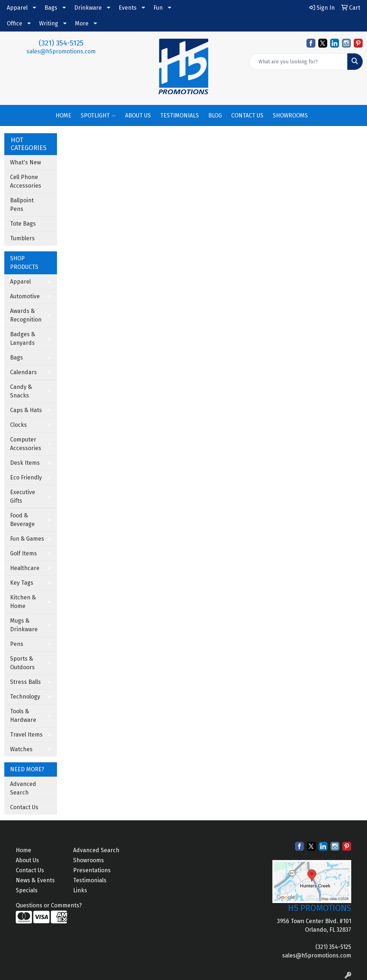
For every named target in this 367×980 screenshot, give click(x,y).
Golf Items (23, 553)
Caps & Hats (26, 410)
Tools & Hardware (23, 716)
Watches (21, 749)
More (82, 23)
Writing (49, 23)
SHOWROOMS (290, 115)
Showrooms (89, 860)
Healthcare (25, 568)
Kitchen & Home (23, 602)
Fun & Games (27, 539)
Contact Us (24, 807)
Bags (51, 8)
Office (15, 23)
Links (80, 890)
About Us (27, 860)
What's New (25, 162)
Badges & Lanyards (23, 339)
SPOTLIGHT (98, 116)
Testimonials (90, 880)
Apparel (17, 8)
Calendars (23, 372)
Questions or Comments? (49, 905)
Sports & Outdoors (22, 663)
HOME (63, 115)
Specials (27, 890)
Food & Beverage (22, 520)
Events (128, 8)
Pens (17, 644)
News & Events (35, 880)
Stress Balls (25, 682)
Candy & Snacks (21, 391)
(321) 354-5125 (61, 43)
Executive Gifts (23, 496)
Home (23, 850)
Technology (25, 697)
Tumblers (22, 238)
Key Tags (22, 583)
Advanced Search (23, 788)
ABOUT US (138, 115)
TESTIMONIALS (180, 115)
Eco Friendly (26, 477)
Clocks (18, 425)
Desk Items (25, 463)
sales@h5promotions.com (61, 51)
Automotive (25, 296)
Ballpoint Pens (22, 205)
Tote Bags (23, 224)
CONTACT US (247, 115)
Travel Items (26, 735)
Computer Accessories (26, 444)
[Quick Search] (298, 62)
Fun (158, 8)
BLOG (215, 115)
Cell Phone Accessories (26, 181)
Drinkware (88, 8)
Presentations (92, 870)
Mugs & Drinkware (24, 625)
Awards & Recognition (26, 315)
